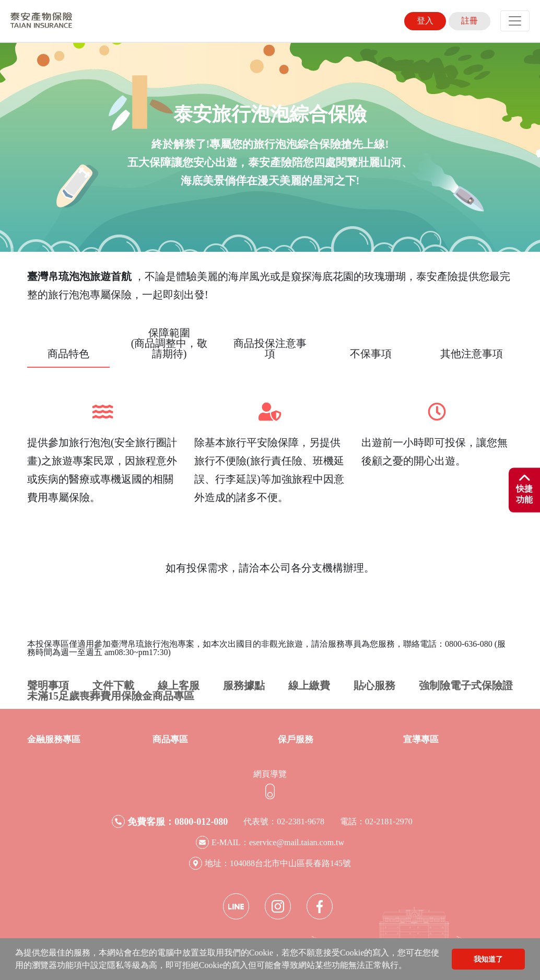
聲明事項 (48, 685)
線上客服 (179, 685)
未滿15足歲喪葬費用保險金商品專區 (111, 696)
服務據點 (244, 685)
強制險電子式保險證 (466, 685)
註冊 (469, 21)
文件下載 (113, 685)
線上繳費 (309, 685)
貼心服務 (374, 685)
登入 (425, 21)
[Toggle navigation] (515, 21)
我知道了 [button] (488, 959)
